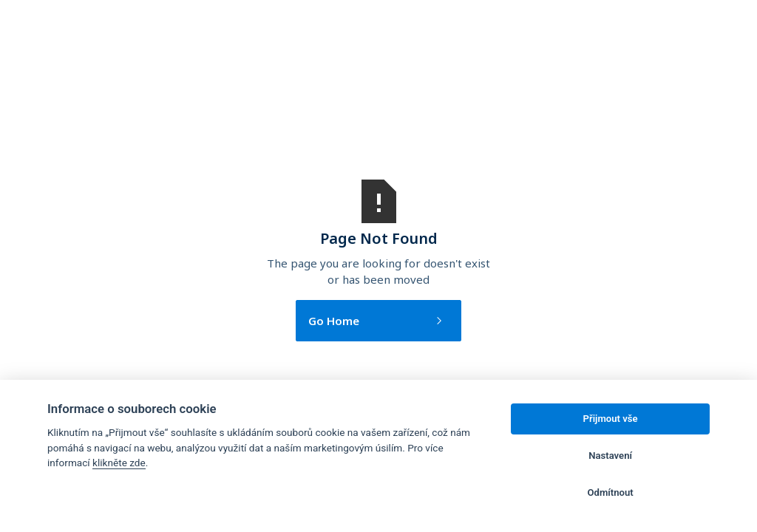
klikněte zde (119, 463)
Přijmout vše (611, 419)
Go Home (334, 321)
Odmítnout (611, 492)
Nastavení (610, 456)
